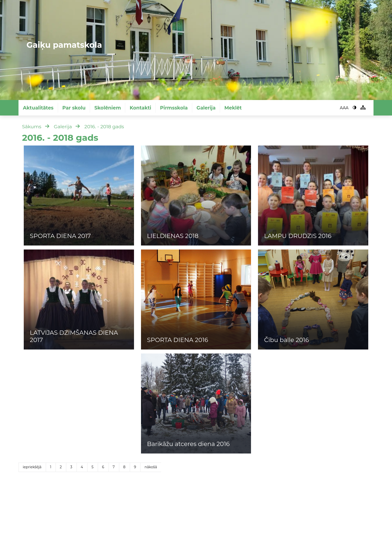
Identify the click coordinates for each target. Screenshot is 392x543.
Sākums (32, 126)
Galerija (206, 108)
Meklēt (233, 108)
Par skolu (74, 108)
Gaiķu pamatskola (64, 45)
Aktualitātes (38, 108)
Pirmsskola (174, 108)
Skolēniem (107, 108)
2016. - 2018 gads (104, 126)
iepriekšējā (32, 467)
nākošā (151, 467)
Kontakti (140, 108)
